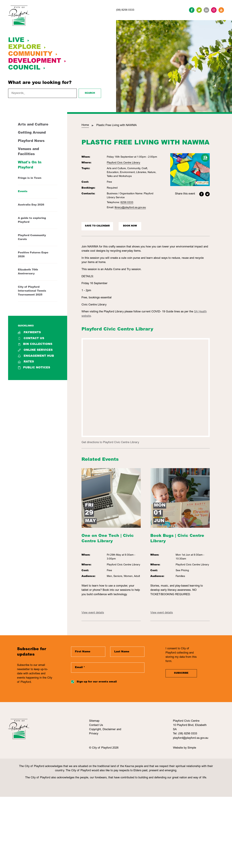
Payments (29, 333)
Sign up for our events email (97, 682)
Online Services (35, 350)
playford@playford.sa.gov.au (191, 738)
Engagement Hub (36, 356)
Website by (180, 748)
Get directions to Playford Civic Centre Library (110, 443)
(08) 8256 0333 (125, 10)
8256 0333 (127, 203)
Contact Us (31, 339)
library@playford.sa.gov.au (130, 208)
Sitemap (94, 721)
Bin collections (35, 344)
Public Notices (34, 368)
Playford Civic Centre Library (124, 163)
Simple (192, 748)
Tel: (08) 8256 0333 (185, 734)
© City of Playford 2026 (104, 748)
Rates (26, 362)
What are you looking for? (40, 83)
